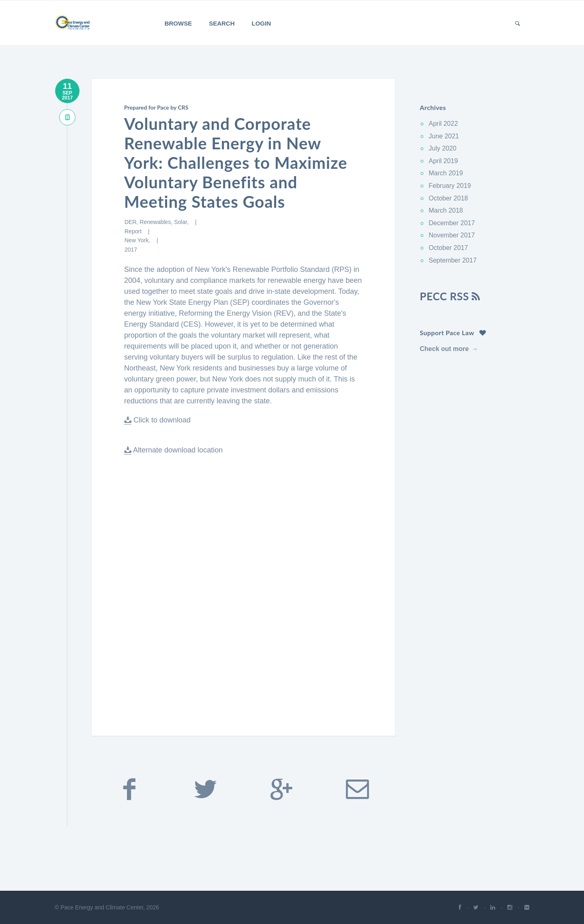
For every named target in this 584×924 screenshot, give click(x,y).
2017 (131, 250)
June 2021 (444, 136)
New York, (138, 240)
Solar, (182, 222)
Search (222, 23)
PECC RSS (450, 296)
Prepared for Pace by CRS (156, 107)
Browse (178, 23)
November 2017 (452, 235)
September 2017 (453, 260)
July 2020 (443, 148)
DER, (132, 222)
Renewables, (157, 222)
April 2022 (443, 124)
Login (262, 23)
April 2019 (443, 161)
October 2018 (448, 198)
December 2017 (452, 223)
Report (134, 231)
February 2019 (450, 186)
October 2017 (448, 248)
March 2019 (446, 173)
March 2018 (446, 210)
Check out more (444, 349)
